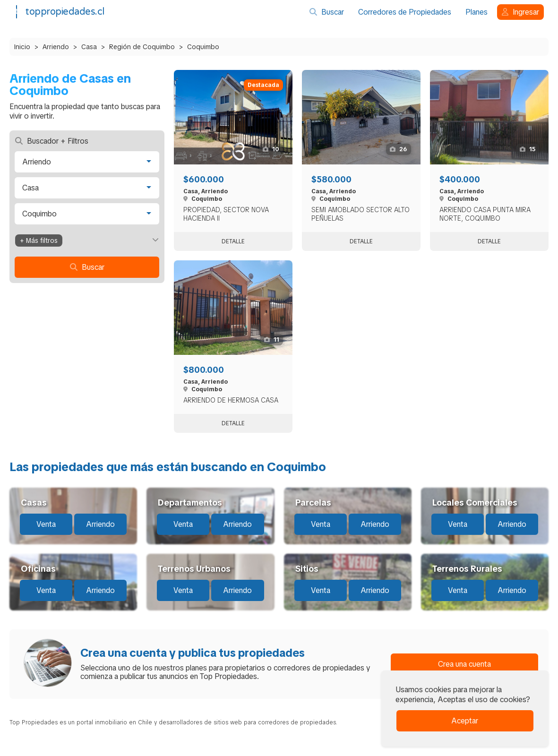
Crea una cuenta (464, 664)
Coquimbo (203, 47)
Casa (89, 47)
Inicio (22, 47)
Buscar (327, 12)
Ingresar (520, 12)
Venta (46, 524)
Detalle (233, 241)
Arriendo (56, 47)
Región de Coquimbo (142, 47)
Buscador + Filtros (52, 141)
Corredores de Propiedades (405, 12)
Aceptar (465, 721)
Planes (476, 12)
